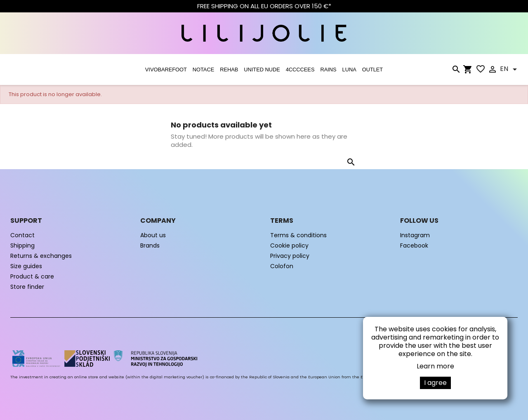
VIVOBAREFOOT (166, 70)
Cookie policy (289, 245)
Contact (22, 235)
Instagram (415, 235)
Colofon (282, 266)
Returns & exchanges (41, 256)
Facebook (414, 245)
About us (153, 235)
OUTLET (372, 70)
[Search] (456, 71)
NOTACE (203, 70)
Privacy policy (290, 256)
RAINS (328, 70)
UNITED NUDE (262, 70)
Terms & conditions (298, 235)
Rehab (229, 70)
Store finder (27, 287)
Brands (150, 245)
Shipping (22, 245)
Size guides (26, 266)
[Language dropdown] (510, 69)
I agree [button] (435, 383)
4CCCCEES (300, 70)
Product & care (32, 276)
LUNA (349, 70)
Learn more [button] (435, 366)
